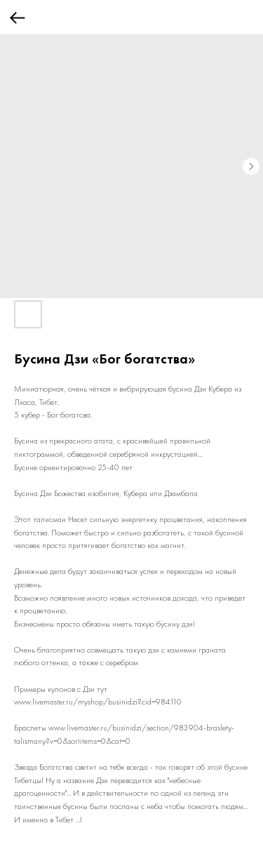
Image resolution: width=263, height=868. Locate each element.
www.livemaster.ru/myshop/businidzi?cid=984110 (98, 702)
